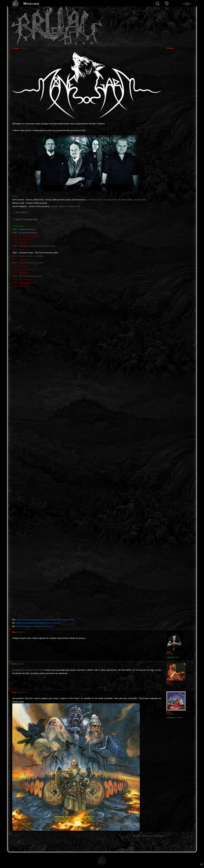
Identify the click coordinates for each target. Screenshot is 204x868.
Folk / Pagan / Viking (148, 836)
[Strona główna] (16, 4)
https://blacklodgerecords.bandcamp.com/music (38, 623)
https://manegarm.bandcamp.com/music (35, 626)
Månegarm (31, 4)
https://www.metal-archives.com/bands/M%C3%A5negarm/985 (45, 620)
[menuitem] (191, 846)
